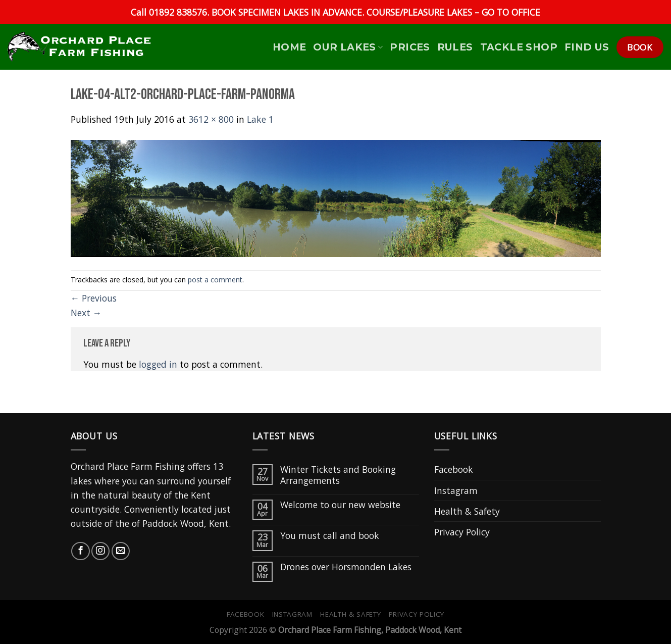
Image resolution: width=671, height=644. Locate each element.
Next (86, 313)
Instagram (456, 490)
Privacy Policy (462, 532)
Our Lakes (348, 47)
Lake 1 (260, 119)
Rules (455, 47)
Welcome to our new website (340, 505)
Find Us (587, 47)
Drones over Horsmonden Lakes (346, 567)
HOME (290, 47)
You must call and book (330, 536)
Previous (94, 298)
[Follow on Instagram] (100, 551)
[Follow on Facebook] (80, 551)
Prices (410, 47)
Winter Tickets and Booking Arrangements (338, 475)
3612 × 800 (211, 119)
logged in (158, 364)
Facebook (454, 469)
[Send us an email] (121, 551)
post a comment (215, 280)
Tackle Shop (519, 47)
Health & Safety (467, 511)
